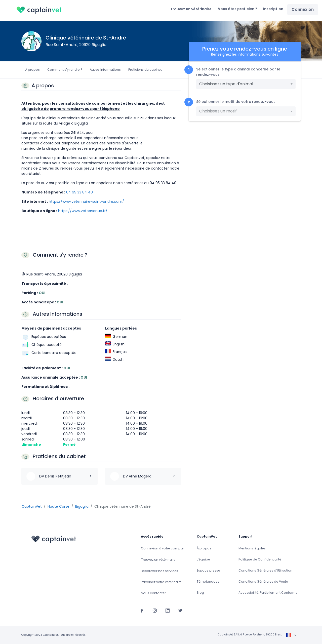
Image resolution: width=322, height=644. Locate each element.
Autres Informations (105, 70)
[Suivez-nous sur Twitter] (180, 610)
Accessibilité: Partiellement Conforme (268, 593)
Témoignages (208, 581)
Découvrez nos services (159, 571)
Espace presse (208, 570)
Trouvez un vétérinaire (191, 9)
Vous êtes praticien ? (237, 9)
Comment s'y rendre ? (65, 70)
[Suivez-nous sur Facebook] (142, 610)
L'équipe (203, 559)
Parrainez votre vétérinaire (161, 582)
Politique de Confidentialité (260, 559)
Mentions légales (252, 548)
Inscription (273, 9)
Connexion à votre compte (162, 548)
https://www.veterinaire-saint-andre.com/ (86, 202)
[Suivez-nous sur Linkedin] (168, 610)
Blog (200, 593)
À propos (32, 70)
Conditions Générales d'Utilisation (265, 570)
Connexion (303, 9)
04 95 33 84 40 (79, 192)
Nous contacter (153, 593)
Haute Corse (58, 506)
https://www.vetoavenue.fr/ (83, 211)
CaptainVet (32, 506)
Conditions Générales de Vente (263, 581)
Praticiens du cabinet (145, 70)
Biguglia (82, 506)
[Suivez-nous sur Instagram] (155, 610)
